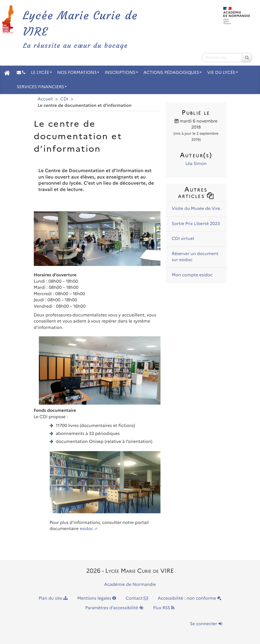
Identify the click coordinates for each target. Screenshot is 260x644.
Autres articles (196, 192)
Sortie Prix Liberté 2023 (196, 224)
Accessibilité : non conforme (190, 598)
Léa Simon (196, 164)
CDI (64, 99)
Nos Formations (78, 73)
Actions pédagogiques (173, 73)
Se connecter (206, 624)
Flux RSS (164, 608)
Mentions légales (97, 598)
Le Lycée (41, 73)
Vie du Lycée (222, 73)
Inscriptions (121, 73)
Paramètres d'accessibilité (115, 608)
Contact (137, 598)
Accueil (45, 99)
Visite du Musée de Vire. (197, 209)
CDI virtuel (183, 239)
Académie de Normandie (130, 585)
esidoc (86, 529)
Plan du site (53, 598)
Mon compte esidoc (192, 275)
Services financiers (42, 87)
